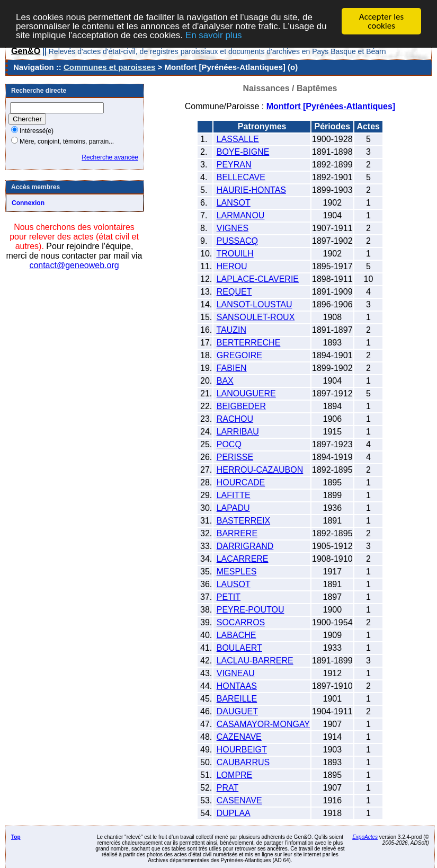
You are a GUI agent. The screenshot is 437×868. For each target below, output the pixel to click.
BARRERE (237, 533)
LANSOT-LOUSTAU (255, 304)
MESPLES (237, 572)
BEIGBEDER (241, 406)
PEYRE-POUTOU (251, 610)
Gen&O (26, 51)
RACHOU (235, 419)
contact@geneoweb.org (74, 265)
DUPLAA (234, 813)
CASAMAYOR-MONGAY (263, 724)
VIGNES (233, 228)
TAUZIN (231, 330)
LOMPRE (235, 775)
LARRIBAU (238, 432)
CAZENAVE (239, 737)
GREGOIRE (239, 355)
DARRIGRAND (245, 546)
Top (16, 837)
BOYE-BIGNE (243, 152)
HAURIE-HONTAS (251, 190)
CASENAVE (239, 800)
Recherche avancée (110, 157)
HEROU (232, 266)
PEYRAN (234, 165)
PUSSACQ (237, 241)
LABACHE (237, 635)
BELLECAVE (241, 177)
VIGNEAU (236, 673)
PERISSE (235, 457)
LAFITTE (234, 495)
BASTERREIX (243, 521)
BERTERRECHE (249, 343)
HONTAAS (237, 686)
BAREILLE (237, 699)
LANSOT (234, 203)
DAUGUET (237, 711)
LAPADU (233, 508)
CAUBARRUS (243, 762)
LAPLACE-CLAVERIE (258, 279)
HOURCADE (241, 482)
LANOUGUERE (246, 393)
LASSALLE (238, 139)
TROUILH (235, 254)
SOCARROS (241, 622)
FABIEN (232, 368)
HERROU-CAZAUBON (260, 470)
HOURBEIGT (242, 750)
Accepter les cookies (381, 21)
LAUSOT (234, 584)
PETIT (229, 597)
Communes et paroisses (109, 67)
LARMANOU (241, 215)
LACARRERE (243, 559)
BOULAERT (239, 648)
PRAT (228, 788)
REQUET (234, 292)
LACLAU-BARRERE (255, 661)
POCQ (229, 444)
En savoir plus (214, 35)
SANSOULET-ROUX (256, 317)
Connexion (28, 203)
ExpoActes (365, 837)
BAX (225, 381)
